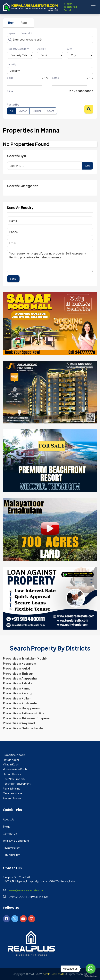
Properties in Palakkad (19, 683)
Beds (10, 78)
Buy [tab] (11, 23)
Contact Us (10, 834)
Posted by (13, 105)
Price (10, 91)
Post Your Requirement (17, 784)
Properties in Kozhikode (20, 703)
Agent (51, 111)
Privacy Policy (11, 848)
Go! (87, 166)
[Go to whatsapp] (91, 969)
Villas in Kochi (11, 764)
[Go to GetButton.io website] (91, 976)
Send (13, 279)
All (11, 111)
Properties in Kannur (17, 688)
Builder (37, 111)
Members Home (12, 793)
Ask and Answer (12, 798)
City (69, 49)
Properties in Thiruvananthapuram (27, 718)
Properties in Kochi (14, 755)
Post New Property (14, 779)
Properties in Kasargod (19, 693)
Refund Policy (11, 855)
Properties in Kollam (17, 698)
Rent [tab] (24, 23)
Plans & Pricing (12, 789)
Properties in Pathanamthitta (24, 713)
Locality (11, 64)
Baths (55, 78)
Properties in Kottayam (20, 663)
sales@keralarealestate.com (26, 890)
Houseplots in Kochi (15, 769)
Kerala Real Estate (54, 974)
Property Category (18, 49)
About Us (8, 819)
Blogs (7, 827)
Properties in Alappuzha (20, 678)
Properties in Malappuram (21, 708)
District (41, 49)
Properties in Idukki (16, 668)
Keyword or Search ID (19, 33)
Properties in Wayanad (19, 723)
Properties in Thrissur (18, 673)
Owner (23, 111)
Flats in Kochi (11, 760)
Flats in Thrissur (12, 774)
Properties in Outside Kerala (23, 728)
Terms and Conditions (16, 841)
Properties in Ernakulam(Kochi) (25, 658)
